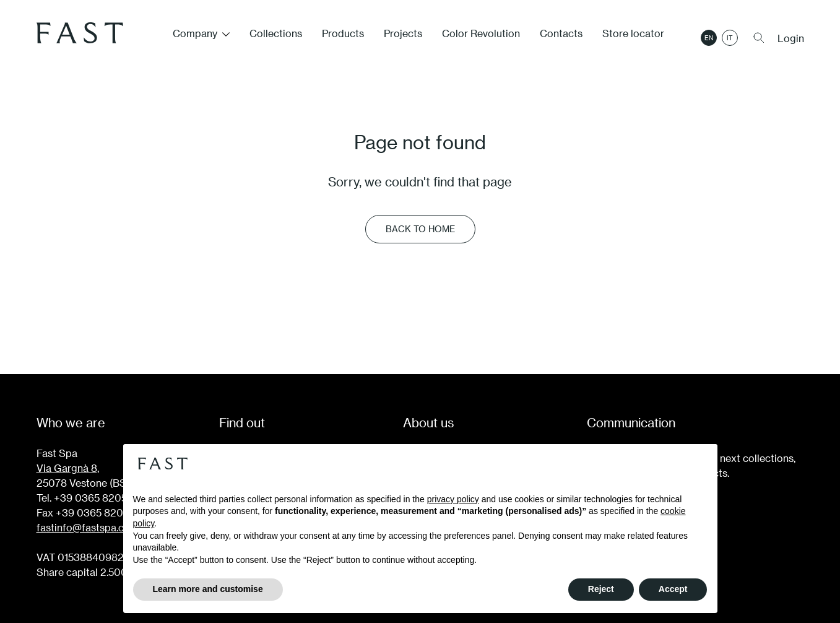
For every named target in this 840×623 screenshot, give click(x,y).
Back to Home (420, 229)
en (709, 38)
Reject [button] (601, 589)
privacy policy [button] (453, 499)
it (730, 38)
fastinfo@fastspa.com (88, 527)
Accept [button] (673, 589)
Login (791, 38)
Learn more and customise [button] (208, 589)
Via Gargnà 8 (67, 468)
